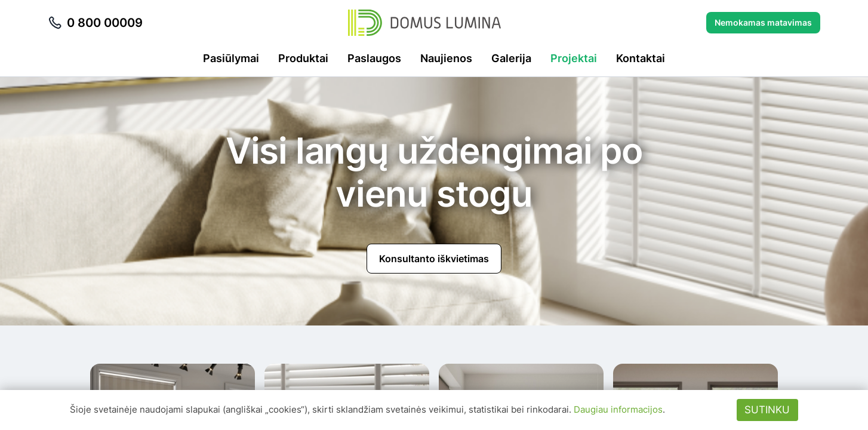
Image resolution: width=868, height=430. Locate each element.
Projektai (574, 58)
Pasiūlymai (231, 58)
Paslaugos (374, 58)
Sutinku (767, 410)
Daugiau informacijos (618, 409)
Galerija (511, 58)
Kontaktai (641, 58)
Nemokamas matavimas (763, 22)
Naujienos (446, 58)
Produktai (303, 58)
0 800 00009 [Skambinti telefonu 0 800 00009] (95, 23)
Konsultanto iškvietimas (434, 259)
